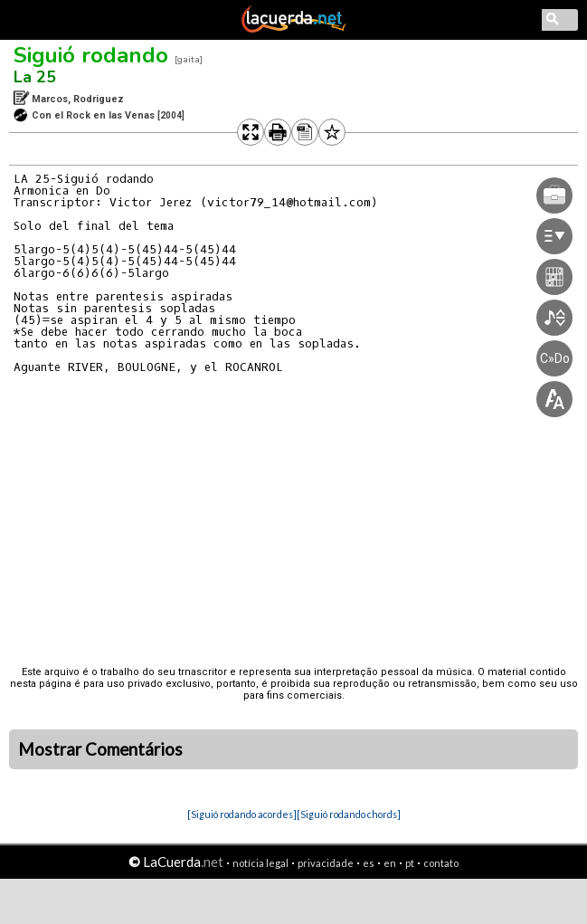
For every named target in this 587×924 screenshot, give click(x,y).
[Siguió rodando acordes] (242, 814)
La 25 (35, 77)
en (390, 863)
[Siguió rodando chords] (349, 814)
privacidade (326, 863)
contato (441, 863)
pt (410, 863)
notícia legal (260, 863)
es (369, 863)
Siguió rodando (91, 55)
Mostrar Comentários (100, 749)
